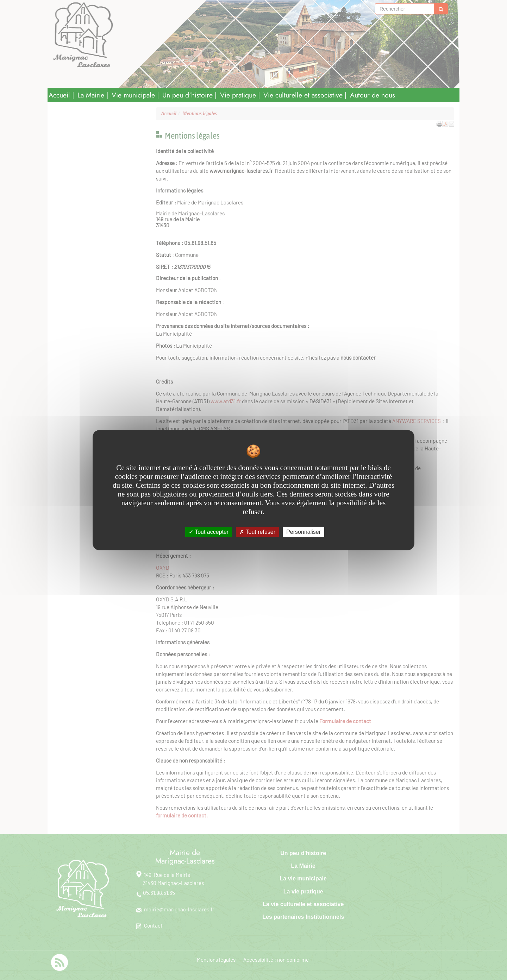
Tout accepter (209, 532)
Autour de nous (373, 95)
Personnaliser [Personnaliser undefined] (303, 532)
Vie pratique (238, 95)
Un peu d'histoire (187, 95)
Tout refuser (257, 532)
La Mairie (91, 95)
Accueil (59, 95)
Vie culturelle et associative (303, 95)
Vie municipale (133, 95)
